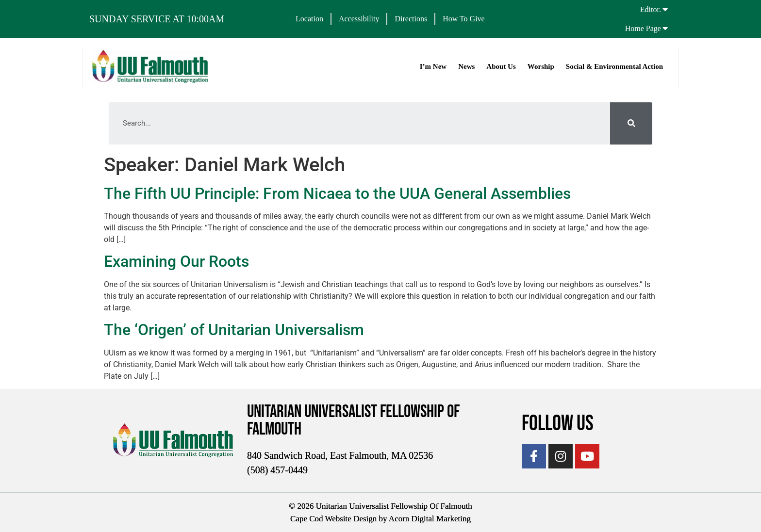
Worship (540, 66)
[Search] (631, 123)
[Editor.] (665, 9)
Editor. (651, 9)
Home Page (643, 28)
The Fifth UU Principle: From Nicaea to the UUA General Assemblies (337, 193)
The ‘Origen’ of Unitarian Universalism (234, 330)
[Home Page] (665, 28)
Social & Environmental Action (614, 66)
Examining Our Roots (176, 261)
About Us (500, 66)
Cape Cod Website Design (333, 518)
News (466, 66)
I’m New (433, 66)
